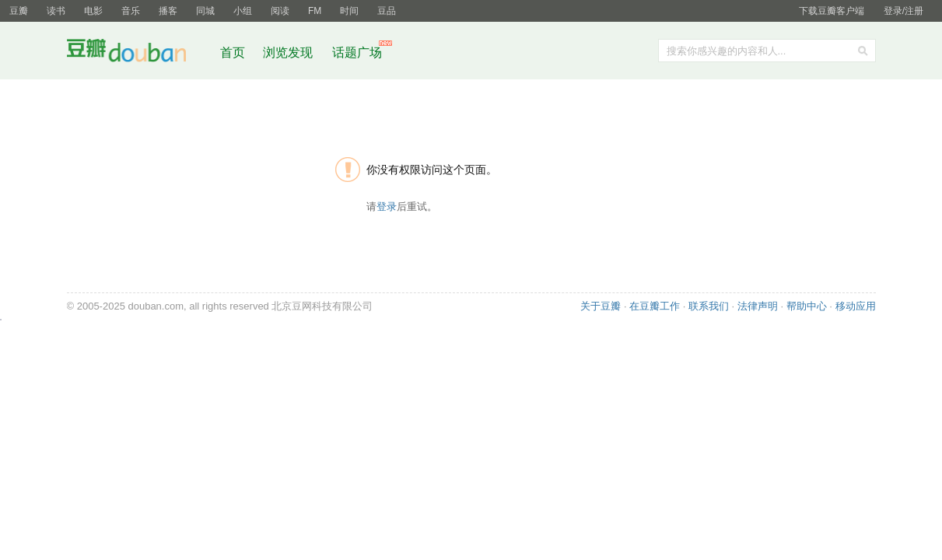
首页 (233, 52)
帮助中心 (807, 306)
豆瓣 (19, 11)
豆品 (387, 11)
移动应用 (856, 306)
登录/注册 (903, 11)
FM (315, 11)
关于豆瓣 (601, 306)
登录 (387, 206)
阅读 (280, 11)
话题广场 (357, 52)
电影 (93, 11)
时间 (349, 11)
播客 (168, 11)
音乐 (131, 11)
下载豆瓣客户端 (832, 11)
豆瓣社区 (138, 53)
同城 (205, 11)
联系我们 (709, 306)
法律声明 (758, 306)
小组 (243, 11)
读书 (56, 11)
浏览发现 (289, 52)
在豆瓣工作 (655, 306)
